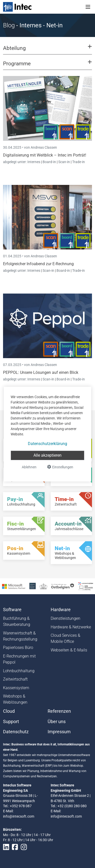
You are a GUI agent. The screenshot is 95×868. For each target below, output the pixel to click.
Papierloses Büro (18, 648)
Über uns (57, 722)
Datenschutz (16, 732)
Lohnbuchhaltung (19, 671)
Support (11, 722)
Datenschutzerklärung (48, 444)
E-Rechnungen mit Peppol (19, 659)
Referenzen (59, 711)
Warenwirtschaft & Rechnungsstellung (20, 636)
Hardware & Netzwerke (71, 627)
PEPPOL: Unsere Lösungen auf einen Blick (41, 372)
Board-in (49, 162)
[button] (48, 50)
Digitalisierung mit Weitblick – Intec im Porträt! (45, 155)
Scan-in (64, 162)
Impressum (59, 732)
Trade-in (79, 162)
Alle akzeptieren (48, 455)
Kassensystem (16, 688)
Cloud (9, 711)
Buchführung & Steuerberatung (17, 621)
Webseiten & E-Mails (69, 650)
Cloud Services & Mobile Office (65, 638)
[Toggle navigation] (88, 7)
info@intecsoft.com (19, 816)
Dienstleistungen (65, 618)
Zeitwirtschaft (15, 679)
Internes (34, 162)
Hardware (61, 610)
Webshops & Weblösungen (15, 699)
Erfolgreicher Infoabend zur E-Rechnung (38, 264)
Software (12, 610)
